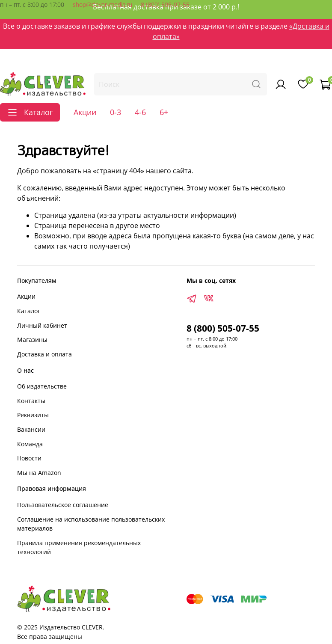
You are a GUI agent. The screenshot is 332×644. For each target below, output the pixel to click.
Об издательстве (42, 386)
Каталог (29, 311)
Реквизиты (33, 415)
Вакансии (31, 429)
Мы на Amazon (39, 473)
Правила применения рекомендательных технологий (79, 548)
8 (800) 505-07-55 (165, 4)
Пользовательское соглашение (63, 505)
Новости (29, 458)
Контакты (31, 401)
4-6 (140, 112)
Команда (30, 444)
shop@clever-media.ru (102, 4)
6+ (164, 112)
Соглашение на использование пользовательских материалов (91, 524)
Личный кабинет (42, 325)
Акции (85, 112)
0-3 (116, 112)
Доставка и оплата (44, 354)
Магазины (32, 340)
